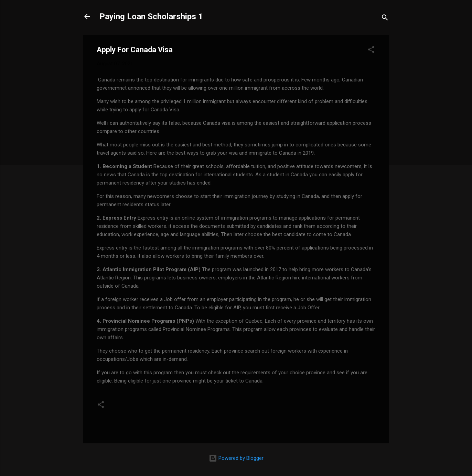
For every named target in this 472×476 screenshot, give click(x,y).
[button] (371, 51)
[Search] (385, 19)
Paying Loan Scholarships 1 (151, 16)
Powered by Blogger (236, 458)
